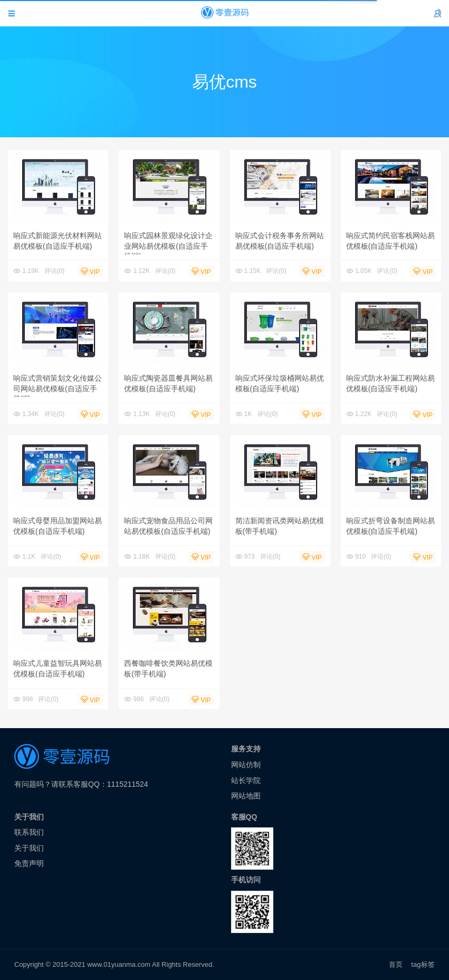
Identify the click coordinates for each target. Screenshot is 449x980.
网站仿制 (246, 765)
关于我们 (29, 848)
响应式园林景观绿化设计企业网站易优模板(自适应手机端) (168, 246)
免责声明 (29, 863)
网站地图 (246, 796)
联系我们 (29, 832)
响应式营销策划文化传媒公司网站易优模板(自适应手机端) (58, 388)
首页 (396, 964)
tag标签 (423, 964)
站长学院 (246, 780)
